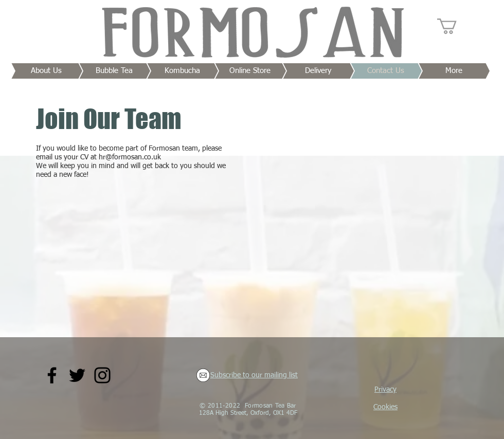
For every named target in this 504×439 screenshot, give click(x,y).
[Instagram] (102, 375)
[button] (456, 26)
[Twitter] (77, 375)
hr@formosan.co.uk (130, 157)
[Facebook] (52, 375)
